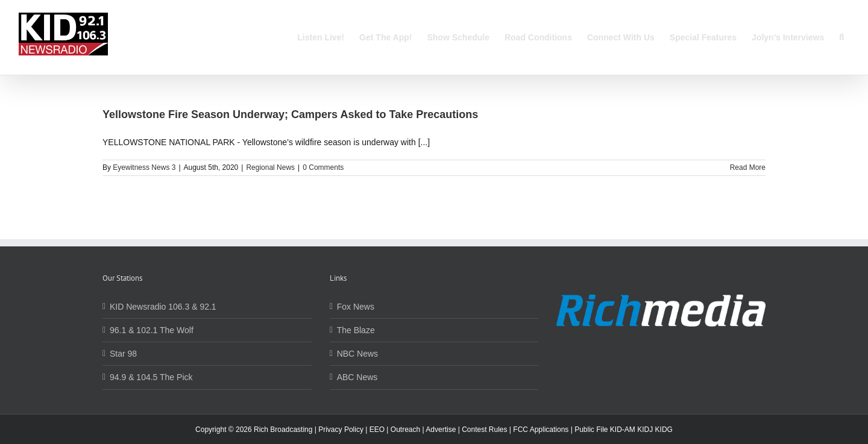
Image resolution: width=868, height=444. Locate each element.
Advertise (441, 430)
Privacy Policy (341, 430)
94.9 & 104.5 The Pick (151, 377)
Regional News (270, 167)
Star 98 (123, 354)
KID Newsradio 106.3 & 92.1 (163, 307)
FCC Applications (541, 430)
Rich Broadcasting (283, 430)
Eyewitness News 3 (144, 167)
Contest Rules (484, 430)
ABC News (357, 377)
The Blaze (356, 330)
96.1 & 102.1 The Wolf (152, 330)
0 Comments (323, 167)
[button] (841, 37)
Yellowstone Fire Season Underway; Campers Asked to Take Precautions (290, 114)
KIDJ (645, 430)
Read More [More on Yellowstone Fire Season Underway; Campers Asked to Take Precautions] (748, 167)
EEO (377, 430)
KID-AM (623, 430)
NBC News (357, 354)
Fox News (356, 307)
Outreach (405, 430)
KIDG (664, 430)
